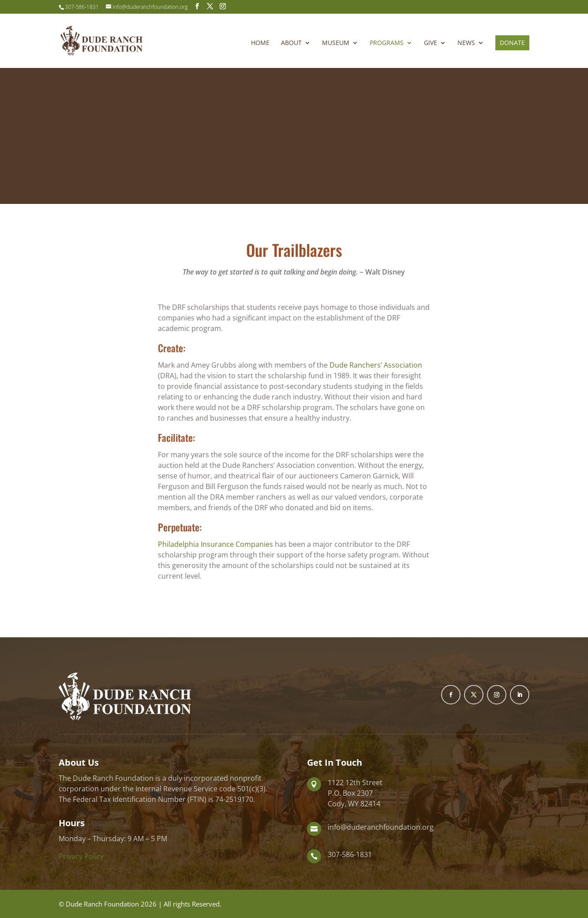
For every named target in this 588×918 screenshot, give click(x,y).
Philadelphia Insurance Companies (216, 544)
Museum (336, 43)
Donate (512, 43)
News (466, 43)
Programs (387, 43)
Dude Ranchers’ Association (376, 365)
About (291, 43)
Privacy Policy (81, 856)
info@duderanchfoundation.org (381, 827)
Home (260, 43)
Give (431, 43)
